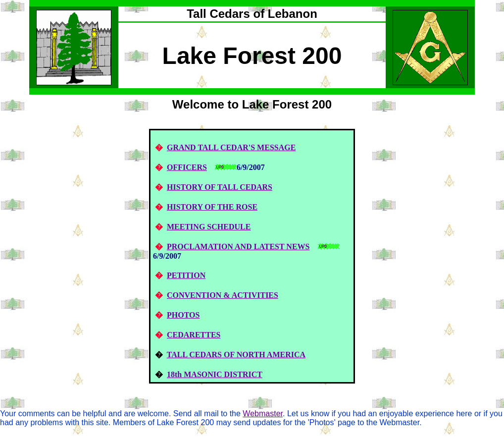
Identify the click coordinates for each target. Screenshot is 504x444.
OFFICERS (187, 167)
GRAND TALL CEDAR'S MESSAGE (231, 147)
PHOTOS (183, 315)
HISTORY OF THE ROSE (212, 207)
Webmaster (263, 414)
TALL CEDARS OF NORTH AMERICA (236, 355)
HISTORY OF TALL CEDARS (220, 187)
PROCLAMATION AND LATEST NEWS (238, 247)
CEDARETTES (194, 335)
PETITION (186, 275)
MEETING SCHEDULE (209, 227)
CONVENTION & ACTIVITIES (223, 295)
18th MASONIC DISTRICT (215, 374)
